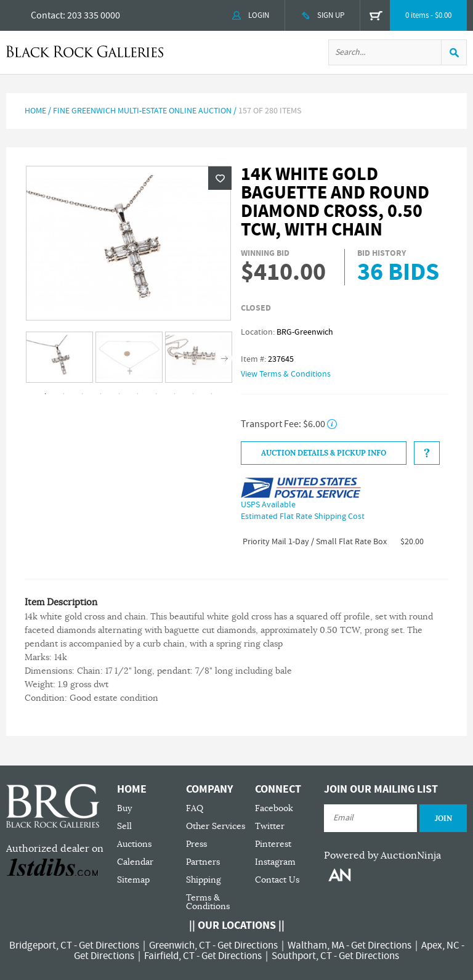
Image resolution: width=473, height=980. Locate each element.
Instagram (275, 862)
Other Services (216, 826)
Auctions (134, 844)
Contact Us (277, 880)
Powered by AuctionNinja (382, 855)
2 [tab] (64, 394)
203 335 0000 (94, 15)
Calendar (135, 862)
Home (35, 111)
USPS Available (268, 505)
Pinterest (273, 844)
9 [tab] (193, 394)
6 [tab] (138, 394)
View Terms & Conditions (286, 374)
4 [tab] (101, 394)
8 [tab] (175, 394)
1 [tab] (46, 394)
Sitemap (133, 880)
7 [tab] (156, 394)
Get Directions (109, 945)
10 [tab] (212, 394)
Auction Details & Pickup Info (324, 453)
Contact (47, 15)
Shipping (204, 880)
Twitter (270, 826)
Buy (124, 808)
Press (196, 844)
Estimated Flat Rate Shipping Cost (303, 517)
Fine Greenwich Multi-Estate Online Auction (142, 111)
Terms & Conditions (208, 902)
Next (224, 358)
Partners (203, 862)
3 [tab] (83, 394)
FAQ (195, 808)
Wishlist (220, 178)
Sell (124, 826)
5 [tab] (119, 394)
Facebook (274, 808)
